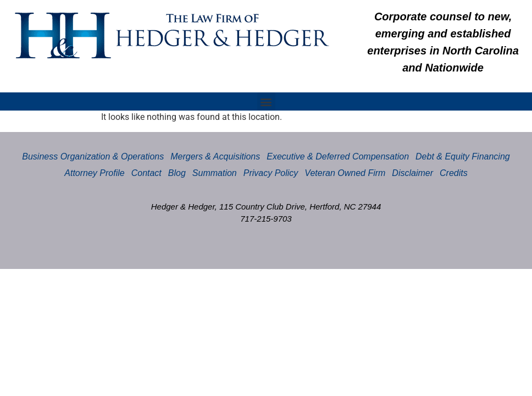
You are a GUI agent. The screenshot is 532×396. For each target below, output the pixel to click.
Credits (454, 173)
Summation (215, 173)
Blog (177, 173)
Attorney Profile (94, 173)
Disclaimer (412, 173)
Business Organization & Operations (93, 156)
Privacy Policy (271, 173)
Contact (146, 173)
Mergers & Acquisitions (215, 156)
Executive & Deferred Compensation (338, 156)
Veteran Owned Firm (345, 173)
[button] (266, 101)
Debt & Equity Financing (463, 156)
